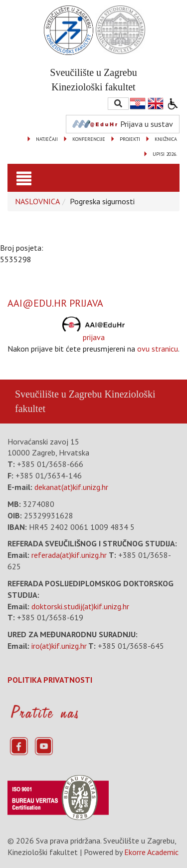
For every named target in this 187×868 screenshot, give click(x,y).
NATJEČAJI (47, 139)
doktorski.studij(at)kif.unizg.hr (80, 606)
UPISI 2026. (165, 154)
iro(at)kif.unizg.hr (59, 646)
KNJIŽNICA (166, 139)
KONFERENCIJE (89, 139)
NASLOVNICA (37, 201)
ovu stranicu (158, 349)
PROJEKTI (130, 139)
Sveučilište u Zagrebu (58, 394)
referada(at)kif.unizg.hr (69, 555)
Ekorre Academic (151, 852)
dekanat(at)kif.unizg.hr (71, 487)
